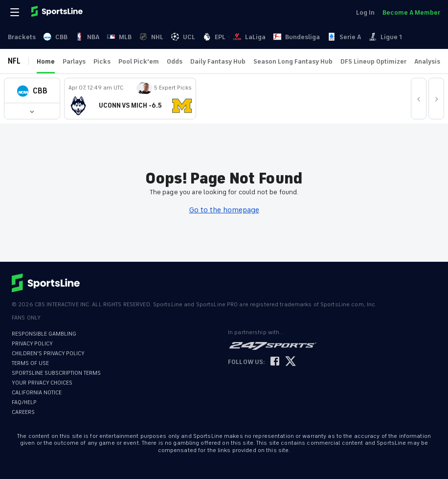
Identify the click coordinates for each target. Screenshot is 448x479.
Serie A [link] (344, 37)
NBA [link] (87, 37)
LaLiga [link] (249, 37)
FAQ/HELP (24, 402)
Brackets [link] (22, 37)
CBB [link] (56, 37)
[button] (32, 91)
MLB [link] (119, 37)
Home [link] (46, 61)
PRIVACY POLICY (32, 344)
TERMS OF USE (30, 363)
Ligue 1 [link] (385, 37)
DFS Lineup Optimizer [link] (373, 61)
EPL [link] (214, 37)
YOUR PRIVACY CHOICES (42, 383)
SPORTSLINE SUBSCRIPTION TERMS (56, 373)
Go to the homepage (224, 210)
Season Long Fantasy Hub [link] (293, 61)
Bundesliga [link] (297, 37)
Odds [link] (175, 61)
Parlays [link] (74, 61)
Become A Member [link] (411, 12)
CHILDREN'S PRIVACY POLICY (48, 354)
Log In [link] (365, 12)
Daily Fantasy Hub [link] (218, 61)
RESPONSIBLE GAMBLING (44, 334)
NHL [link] (151, 37)
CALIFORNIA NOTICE (37, 393)
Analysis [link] (427, 61)
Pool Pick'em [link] (139, 61)
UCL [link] (183, 37)
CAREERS (23, 412)
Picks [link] (102, 61)
